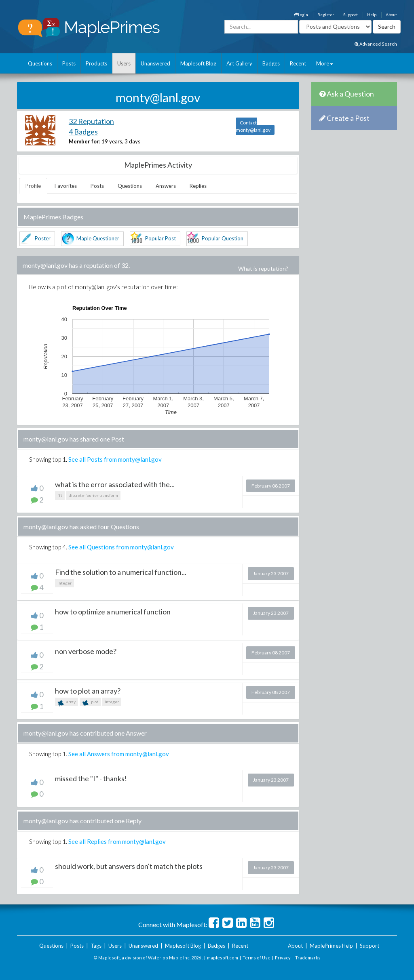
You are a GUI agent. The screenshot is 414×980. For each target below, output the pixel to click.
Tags (96, 946)
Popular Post (161, 238)
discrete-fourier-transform (93, 495)
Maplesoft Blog (198, 63)
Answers (166, 186)
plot (90, 703)
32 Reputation (91, 121)
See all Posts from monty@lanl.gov (115, 459)
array (67, 703)
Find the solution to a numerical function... (121, 572)
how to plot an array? (88, 691)
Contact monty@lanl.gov (253, 126)
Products (96, 63)
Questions (40, 63)
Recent (298, 63)
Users (124, 63)
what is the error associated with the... (115, 484)
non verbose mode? (86, 651)
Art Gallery (239, 63)
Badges (271, 63)
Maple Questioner (98, 238)
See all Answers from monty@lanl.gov (119, 754)
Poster (43, 238)
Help (372, 15)
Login (301, 15)
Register (326, 15)
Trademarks (308, 958)
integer (64, 583)
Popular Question (223, 238)
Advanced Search (376, 44)
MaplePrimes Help (331, 946)
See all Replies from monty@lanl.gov (117, 841)
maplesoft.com (223, 958)
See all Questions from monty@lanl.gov (121, 547)
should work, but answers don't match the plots (129, 866)
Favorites (66, 186)
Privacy (283, 958)
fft (60, 495)
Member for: (84, 141)
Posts (69, 63)
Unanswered (155, 63)
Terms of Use (257, 958)
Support (351, 15)
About (391, 15)
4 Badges (83, 132)
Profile (33, 186)
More (325, 63)
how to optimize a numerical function (113, 612)
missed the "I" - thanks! (91, 778)
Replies (198, 186)
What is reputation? (263, 268)
